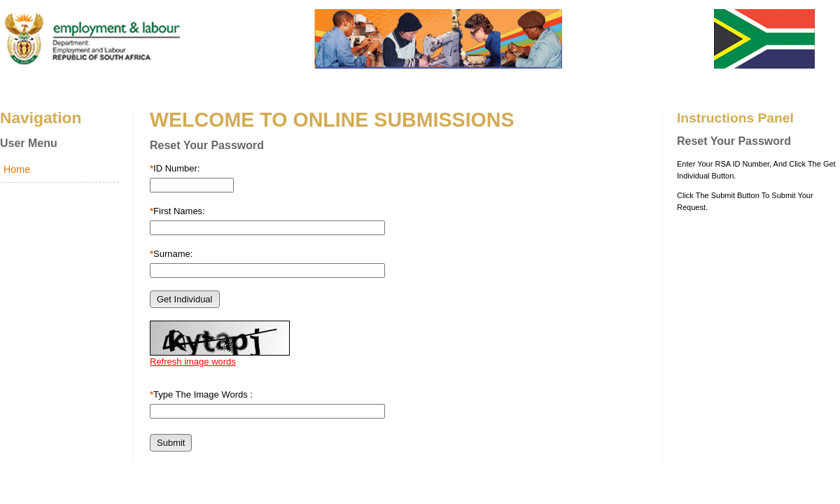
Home (17, 169)
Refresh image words (193, 362)
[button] (185, 299)
